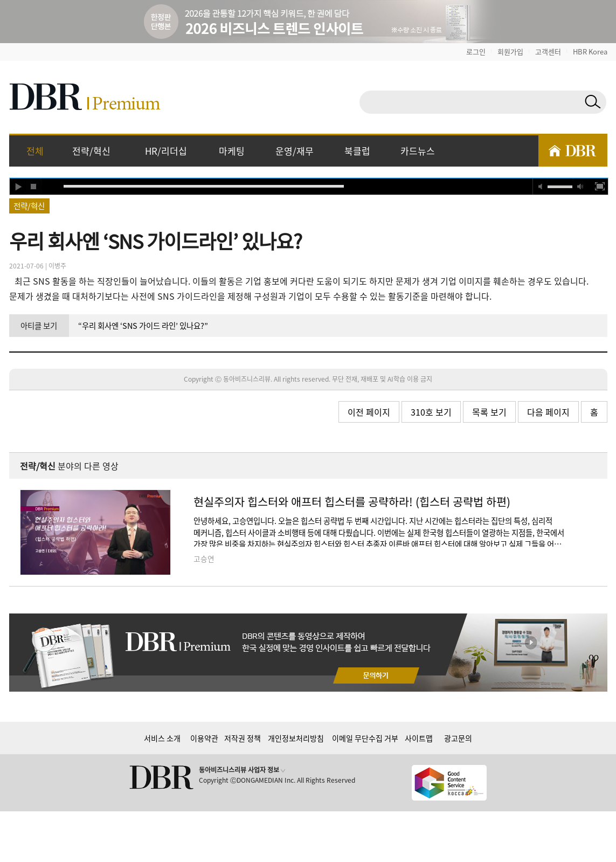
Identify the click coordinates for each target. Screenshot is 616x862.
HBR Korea (590, 51)
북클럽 (357, 151)
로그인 (476, 51)
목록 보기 (489, 412)
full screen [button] (600, 187)
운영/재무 (295, 151)
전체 (35, 151)
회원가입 (510, 51)
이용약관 (204, 738)
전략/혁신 (91, 151)
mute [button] (541, 187)
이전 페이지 (369, 412)
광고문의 (458, 738)
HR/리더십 (166, 151)
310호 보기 (431, 412)
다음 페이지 (548, 412)
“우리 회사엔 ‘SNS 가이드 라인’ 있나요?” (143, 326)
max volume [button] (580, 187)
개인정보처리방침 (296, 738)
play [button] (18, 187)
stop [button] (34, 187)
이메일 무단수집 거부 (365, 738)
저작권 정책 (243, 738)
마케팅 (232, 151)
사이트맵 (419, 738)
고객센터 (548, 51)
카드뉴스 (418, 151)
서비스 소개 (162, 738)
